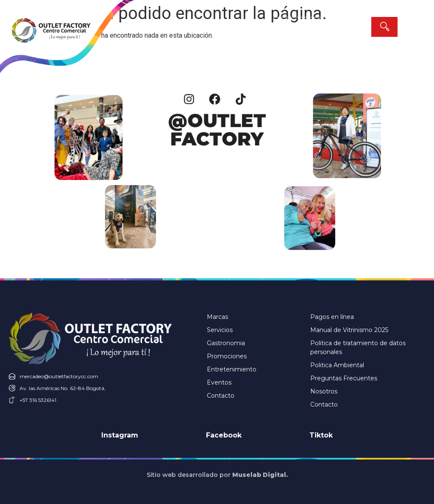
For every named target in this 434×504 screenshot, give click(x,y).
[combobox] (322, 27)
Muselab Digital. (260, 475)
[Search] (384, 27)
